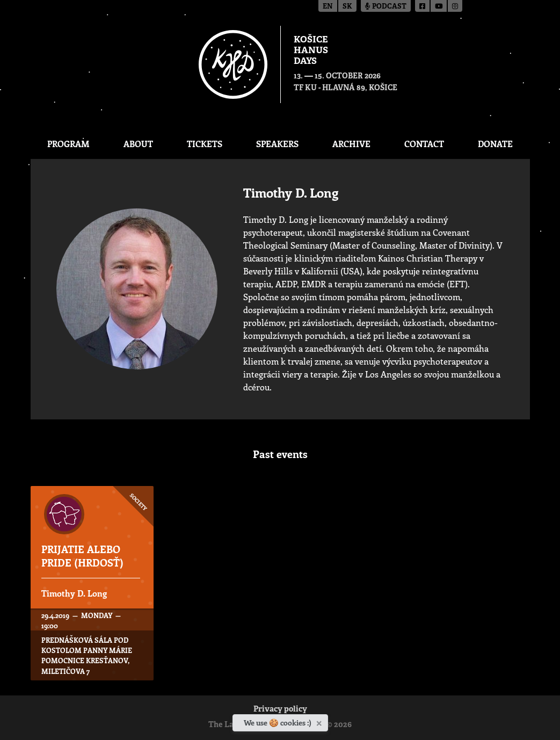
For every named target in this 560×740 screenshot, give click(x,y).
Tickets (205, 144)
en (328, 7)
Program (68, 144)
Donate (495, 144)
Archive (351, 144)
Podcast (386, 7)
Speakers (277, 144)
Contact (424, 144)
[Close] (320, 721)
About (138, 144)
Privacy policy (280, 710)
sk (347, 7)
